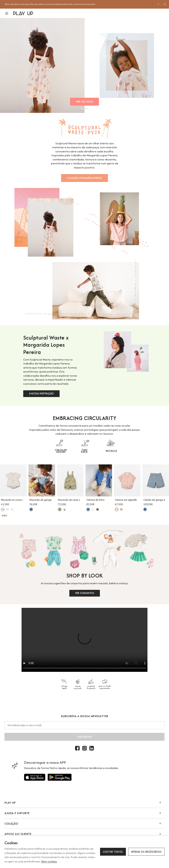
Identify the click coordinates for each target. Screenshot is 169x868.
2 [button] (87, 109)
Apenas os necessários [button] (146, 852)
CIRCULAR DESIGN (61, 451)
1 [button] (82, 109)
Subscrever (84, 737)
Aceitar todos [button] (113, 852)
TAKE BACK (84, 451)
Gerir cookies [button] (49, 861)
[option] (79, 4)
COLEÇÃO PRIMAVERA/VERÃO (84, 178)
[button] (9, 13)
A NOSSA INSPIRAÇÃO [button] (41, 393)
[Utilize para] (35, 777)
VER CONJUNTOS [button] (85, 593)
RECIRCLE (111, 451)
